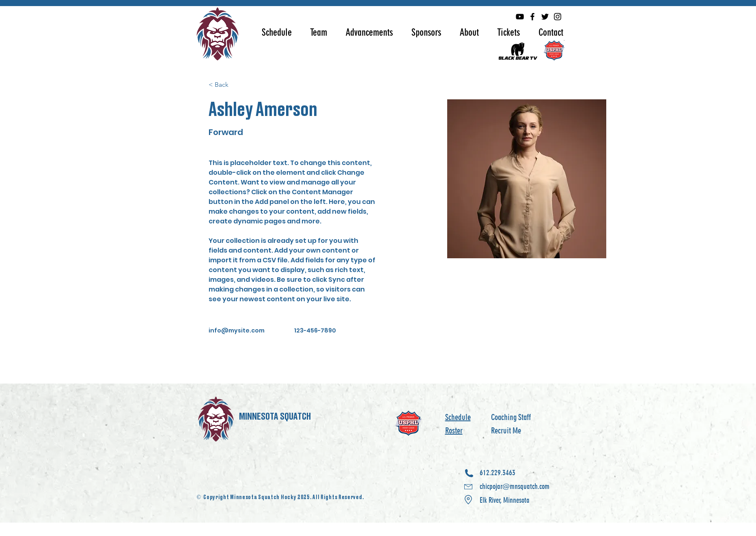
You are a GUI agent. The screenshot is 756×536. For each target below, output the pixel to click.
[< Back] (225, 85)
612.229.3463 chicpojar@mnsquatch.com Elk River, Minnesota (515, 486)
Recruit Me (506, 431)
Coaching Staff (511, 417)
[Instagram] (558, 17)
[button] (277, 32)
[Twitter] (545, 17)
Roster (454, 431)
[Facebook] (532, 17)
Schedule (458, 417)
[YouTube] (520, 17)
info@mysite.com (237, 330)
